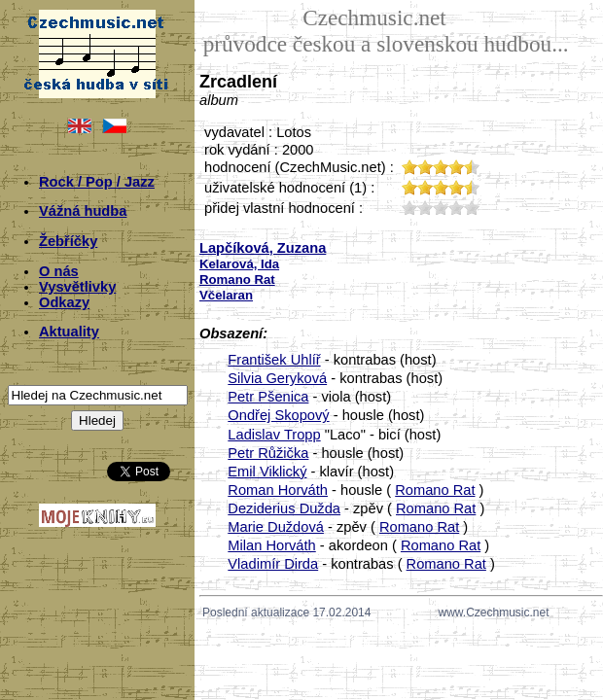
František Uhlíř (274, 360)
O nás (59, 271)
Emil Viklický (267, 472)
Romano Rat (435, 490)
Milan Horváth (271, 545)
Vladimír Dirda (273, 564)
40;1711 (456, 208)
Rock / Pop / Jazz (97, 182)
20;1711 (425, 208)
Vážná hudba (83, 211)
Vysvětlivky (77, 287)
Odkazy (64, 302)
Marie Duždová (276, 527)
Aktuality (69, 332)
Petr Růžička (268, 453)
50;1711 (472, 208)
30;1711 (441, 208)
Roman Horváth (278, 490)
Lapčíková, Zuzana (263, 248)
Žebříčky (68, 241)
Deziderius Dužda (284, 508)
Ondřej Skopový (278, 415)
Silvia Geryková (277, 378)
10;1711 (409, 208)
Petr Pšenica (268, 397)
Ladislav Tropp (274, 435)
